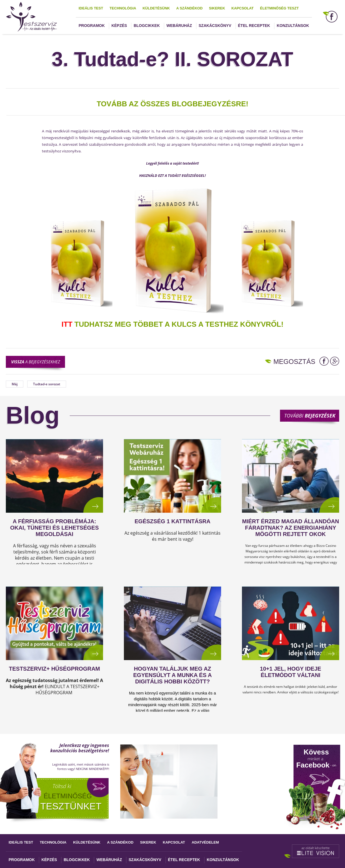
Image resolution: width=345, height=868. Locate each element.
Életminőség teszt (279, 8)
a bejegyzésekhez (36, 362)
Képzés (119, 26)
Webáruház (179, 26)
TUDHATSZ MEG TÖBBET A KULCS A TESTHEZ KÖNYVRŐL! (173, 324)
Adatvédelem (205, 842)
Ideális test (91, 8)
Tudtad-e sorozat (47, 384)
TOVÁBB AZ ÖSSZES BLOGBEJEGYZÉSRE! (172, 104)
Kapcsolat (242, 8)
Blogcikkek (147, 26)
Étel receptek (254, 26)
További (310, 416)
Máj (15, 384)
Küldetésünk (156, 8)
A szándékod (189, 8)
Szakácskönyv (215, 26)
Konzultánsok (293, 26)
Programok (92, 26)
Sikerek (217, 8)
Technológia (123, 8)
